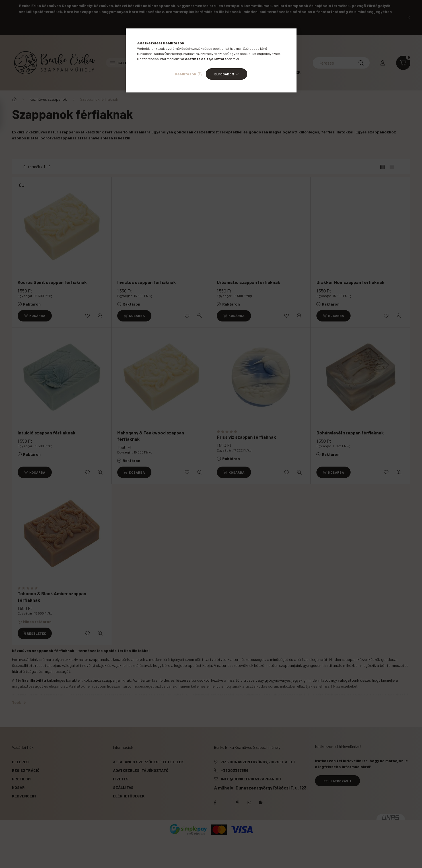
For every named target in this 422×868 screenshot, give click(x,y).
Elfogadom (224, 74)
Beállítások (186, 74)
